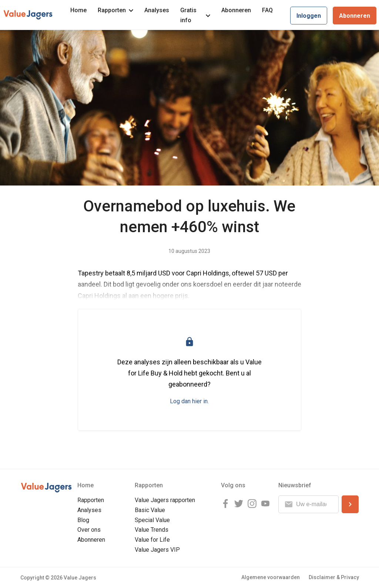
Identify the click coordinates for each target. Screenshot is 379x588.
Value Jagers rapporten (165, 500)
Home (78, 10)
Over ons (89, 530)
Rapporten (115, 10)
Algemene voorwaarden (271, 577)
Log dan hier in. (189, 401)
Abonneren (236, 10)
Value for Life (152, 540)
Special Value (152, 520)
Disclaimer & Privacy (334, 577)
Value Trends (152, 530)
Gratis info (195, 15)
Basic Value (150, 510)
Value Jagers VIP (157, 550)
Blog (83, 520)
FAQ (267, 10)
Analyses (157, 10)
